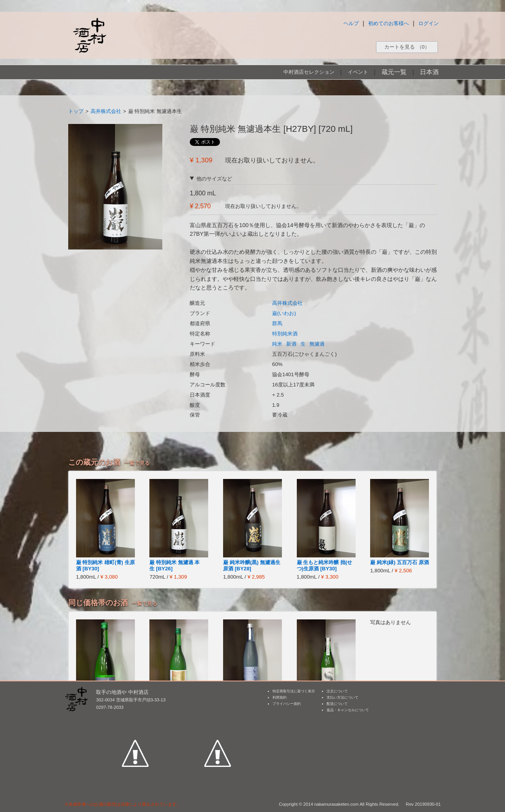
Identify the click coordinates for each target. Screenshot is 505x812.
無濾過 (317, 344)
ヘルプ (351, 23)
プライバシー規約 (287, 704)
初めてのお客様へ (389, 23)
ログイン (429, 23)
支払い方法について (342, 697)
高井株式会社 (106, 111)
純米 (277, 344)
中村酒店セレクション (309, 72)
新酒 (291, 344)
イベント (358, 72)
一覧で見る (137, 463)
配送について (337, 704)
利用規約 (280, 697)
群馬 (277, 323)
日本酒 (429, 72)
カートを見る (407, 47)
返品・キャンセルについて (348, 710)
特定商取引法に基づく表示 (294, 691)
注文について (337, 691)
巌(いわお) (284, 313)
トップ (76, 111)
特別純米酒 (285, 334)
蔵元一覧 (394, 72)
